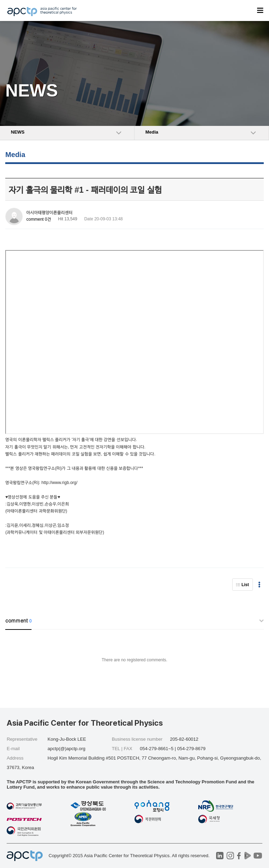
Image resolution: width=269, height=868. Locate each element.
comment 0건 (39, 219)
